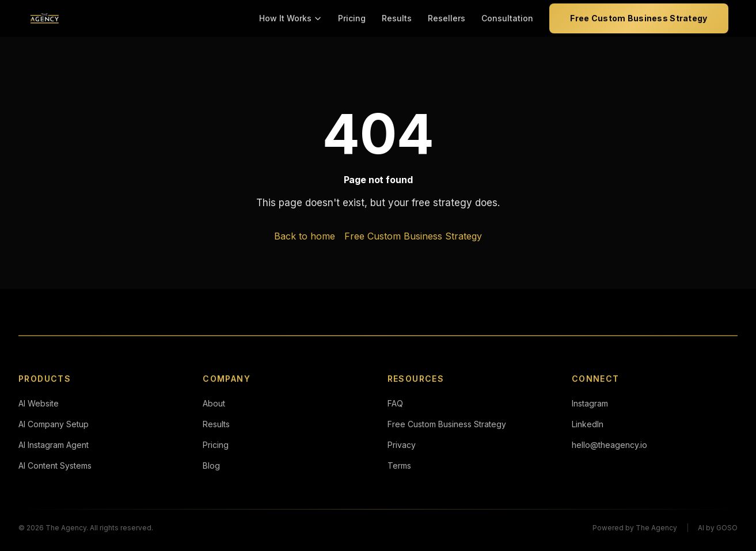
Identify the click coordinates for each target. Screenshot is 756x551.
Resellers (447, 18)
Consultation (507, 18)
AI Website (39, 403)
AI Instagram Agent (54, 445)
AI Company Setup (54, 424)
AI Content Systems (55, 466)
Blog (211, 466)
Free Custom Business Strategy (639, 18)
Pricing (352, 18)
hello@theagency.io (609, 445)
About (214, 403)
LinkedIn (588, 424)
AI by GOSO (718, 528)
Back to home (305, 236)
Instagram (590, 403)
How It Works (290, 18)
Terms (399, 466)
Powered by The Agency (635, 528)
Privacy (402, 445)
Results (397, 18)
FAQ (395, 403)
